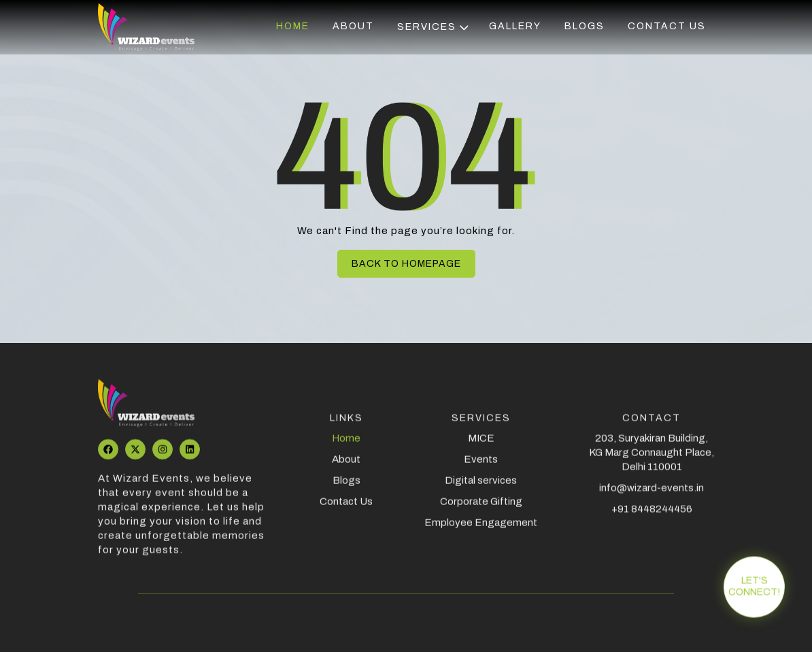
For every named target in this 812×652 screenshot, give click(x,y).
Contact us (667, 27)
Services (433, 28)
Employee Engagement (481, 529)
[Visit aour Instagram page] (163, 455)
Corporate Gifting (481, 508)
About (353, 27)
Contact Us (346, 508)
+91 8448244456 (652, 515)
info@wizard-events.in (652, 494)
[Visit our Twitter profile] (135, 455)
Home (293, 27)
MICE (481, 444)
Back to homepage (406, 264)
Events (481, 466)
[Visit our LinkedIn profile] (190, 455)
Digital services (481, 487)
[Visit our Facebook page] (108, 455)
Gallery (515, 27)
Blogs (585, 27)
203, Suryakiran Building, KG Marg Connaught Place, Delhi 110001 (652, 459)
